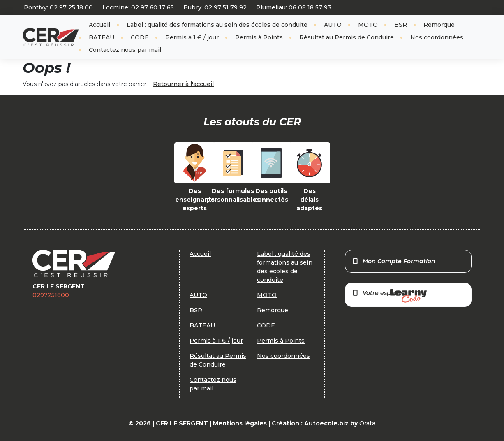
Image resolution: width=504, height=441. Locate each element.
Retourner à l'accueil (183, 84)
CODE (140, 37)
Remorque (439, 25)
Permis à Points (259, 37)
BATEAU (102, 37)
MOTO (368, 25)
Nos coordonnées (437, 37)
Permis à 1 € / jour (192, 37)
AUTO (333, 25)
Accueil (99, 25)
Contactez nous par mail (125, 50)
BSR (401, 25)
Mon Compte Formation (394, 261)
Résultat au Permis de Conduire (347, 37)
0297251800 (51, 295)
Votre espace (389, 296)
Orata (367, 423)
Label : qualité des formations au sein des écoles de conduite (217, 25)
